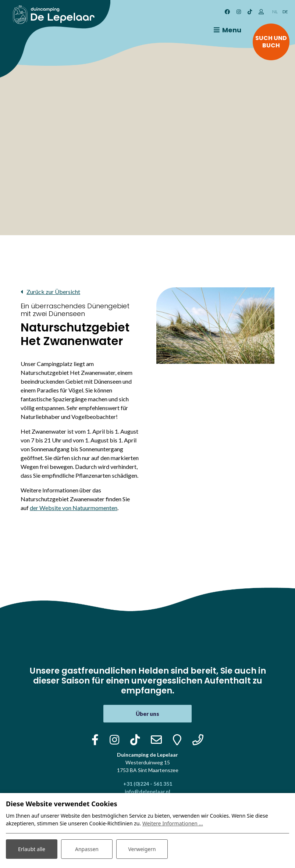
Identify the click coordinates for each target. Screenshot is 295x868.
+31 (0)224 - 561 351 (148, 784)
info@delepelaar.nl (147, 791)
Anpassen (87, 849)
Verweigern (142, 849)
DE (285, 12)
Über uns (147, 714)
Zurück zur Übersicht (53, 292)
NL (275, 12)
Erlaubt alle (32, 849)
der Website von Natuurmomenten (74, 508)
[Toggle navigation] (226, 30)
